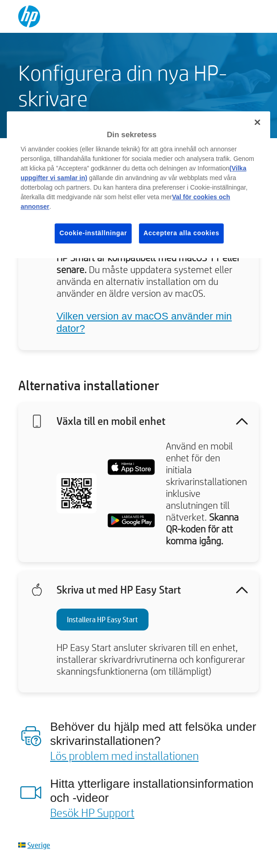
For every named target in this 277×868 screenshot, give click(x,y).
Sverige (39, 845)
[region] (138, 185)
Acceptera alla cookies (181, 233)
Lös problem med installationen (124, 755)
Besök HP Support (92, 812)
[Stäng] (257, 122)
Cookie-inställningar (93, 233)
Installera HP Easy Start (103, 619)
